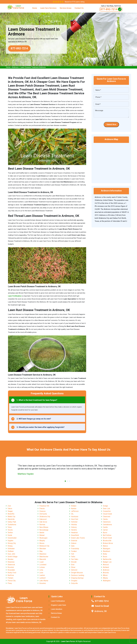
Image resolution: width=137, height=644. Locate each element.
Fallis (73, 557)
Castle (105, 527)
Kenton (74, 509)
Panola (42, 509)
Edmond (74, 570)
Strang (10, 546)
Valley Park (12, 522)
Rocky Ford (12, 573)
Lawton (42, 575)
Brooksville (107, 541)
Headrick (74, 533)
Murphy (42, 541)
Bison (105, 557)
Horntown (75, 517)
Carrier (105, 530)
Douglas (74, 581)
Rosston (11, 567)
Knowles (43, 583)
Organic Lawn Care (57, 605)
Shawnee (11, 562)
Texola (10, 530)
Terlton (10, 533)
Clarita (105, 519)
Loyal (41, 562)
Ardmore (15, 67)
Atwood (106, 565)
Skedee (10, 559)
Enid (73, 565)
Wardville (11, 519)
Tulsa (10, 527)
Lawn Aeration (55, 609)
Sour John (11, 554)
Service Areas (66, 8)
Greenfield (75, 535)
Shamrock (11, 565)
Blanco (105, 546)
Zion (9, 506)
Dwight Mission (77, 573)
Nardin (42, 533)
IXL (72, 514)
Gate (73, 546)
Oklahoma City (45, 517)
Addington (107, 581)
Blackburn (106, 551)
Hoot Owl (75, 519)
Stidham (11, 551)
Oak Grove (43, 522)
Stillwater (11, 549)
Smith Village (13, 557)
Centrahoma (107, 525)
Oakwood (43, 519)
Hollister (74, 522)
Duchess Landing (78, 575)
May (41, 551)
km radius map (111, 162)
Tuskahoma (12, 525)
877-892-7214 (111, 9)
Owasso (42, 511)
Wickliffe (11, 514)
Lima (41, 570)
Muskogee (43, 538)
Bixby (105, 554)
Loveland (43, 565)
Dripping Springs (77, 578)
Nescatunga (44, 530)
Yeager (10, 511)
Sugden (10, 541)
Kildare (74, 506)
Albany (105, 578)
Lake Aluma (44, 581)
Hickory (74, 527)
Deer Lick (106, 509)
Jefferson (75, 511)
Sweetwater (12, 538)
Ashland (106, 567)
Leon (41, 573)
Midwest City (44, 546)
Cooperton (107, 511)
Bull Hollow (107, 535)
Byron (105, 533)
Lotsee (42, 567)
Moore (42, 543)
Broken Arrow (108, 543)
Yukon (10, 509)
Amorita (106, 573)
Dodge (105, 506)
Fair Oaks (75, 559)
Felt (73, 554)
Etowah (74, 562)
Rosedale (11, 570)
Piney (10, 583)
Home (35, 8)
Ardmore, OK (101, 611)
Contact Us (79, 8)
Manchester (44, 557)
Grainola (74, 541)
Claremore (107, 522)
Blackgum (106, 549)
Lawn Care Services (48, 8)
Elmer (73, 567)
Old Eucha (43, 514)
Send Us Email (102, 606)
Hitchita (74, 525)
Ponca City (12, 581)
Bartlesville (107, 559)
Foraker (74, 551)
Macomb (43, 559)
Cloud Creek (107, 514)
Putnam (10, 578)
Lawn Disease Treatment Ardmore (33, 67)
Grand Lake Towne (78, 538)
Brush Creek (107, 538)
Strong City (12, 543)
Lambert (42, 578)
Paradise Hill (44, 506)
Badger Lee (107, 562)
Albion (105, 575)
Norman (42, 525)
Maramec (43, 554)
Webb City (11, 517)
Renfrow (11, 575)
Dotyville (74, 583)
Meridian (43, 549)
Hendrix (74, 530)
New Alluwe (44, 527)
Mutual (42, 535)
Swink (10, 535)
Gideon (74, 543)
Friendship (75, 549)
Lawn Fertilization (57, 601)
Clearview (107, 517)
